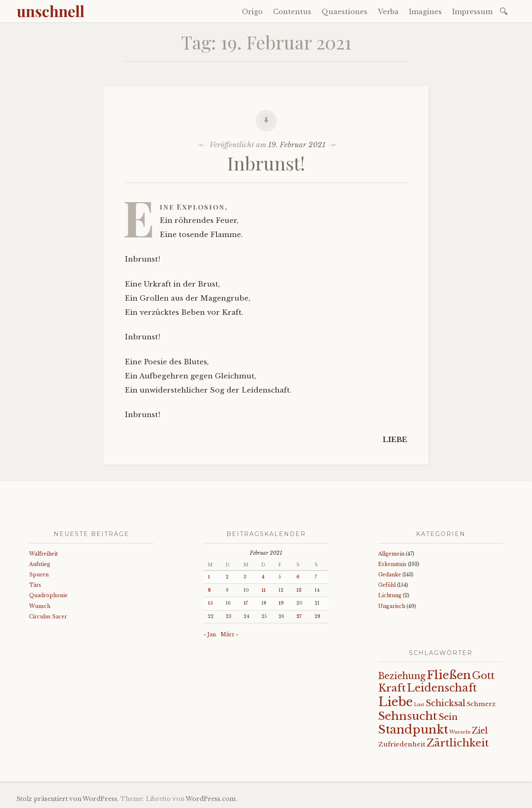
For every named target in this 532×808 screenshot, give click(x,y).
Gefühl (387, 585)
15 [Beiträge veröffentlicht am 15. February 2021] (210, 603)
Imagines (425, 12)
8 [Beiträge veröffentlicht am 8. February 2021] (209, 590)
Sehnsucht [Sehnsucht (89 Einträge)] (408, 716)
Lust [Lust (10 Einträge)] (419, 705)
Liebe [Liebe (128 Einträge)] (395, 702)
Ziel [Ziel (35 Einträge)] (480, 731)
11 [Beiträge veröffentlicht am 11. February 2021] (264, 590)
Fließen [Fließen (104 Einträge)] (449, 675)
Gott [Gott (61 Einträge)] (483, 676)
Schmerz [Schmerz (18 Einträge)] (481, 704)
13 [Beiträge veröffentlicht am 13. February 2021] (299, 590)
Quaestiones (345, 12)
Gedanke (390, 574)
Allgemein (391, 554)
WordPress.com (211, 799)
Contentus (292, 12)
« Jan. (210, 634)
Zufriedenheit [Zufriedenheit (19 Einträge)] (402, 744)
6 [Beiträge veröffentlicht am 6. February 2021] (298, 577)
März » (229, 634)
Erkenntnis (392, 564)
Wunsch (40, 606)
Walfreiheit (43, 554)
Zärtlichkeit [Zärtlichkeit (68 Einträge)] (458, 743)
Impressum (472, 12)
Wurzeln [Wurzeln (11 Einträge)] (460, 732)
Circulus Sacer (48, 617)
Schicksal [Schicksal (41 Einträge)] (446, 703)
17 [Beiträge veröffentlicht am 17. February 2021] (246, 603)
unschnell (50, 11)
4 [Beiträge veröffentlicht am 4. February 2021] (263, 577)
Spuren (39, 574)
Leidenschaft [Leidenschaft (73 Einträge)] (442, 688)
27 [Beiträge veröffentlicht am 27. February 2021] (299, 617)
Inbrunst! (266, 163)
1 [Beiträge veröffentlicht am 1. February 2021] (209, 577)
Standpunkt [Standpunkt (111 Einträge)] (413, 730)
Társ (35, 585)
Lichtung (390, 595)
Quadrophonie (48, 595)
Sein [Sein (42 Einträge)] (448, 717)
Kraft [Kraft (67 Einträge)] (392, 688)
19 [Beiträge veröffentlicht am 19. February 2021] (281, 603)
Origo (252, 12)
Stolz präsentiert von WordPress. (68, 799)
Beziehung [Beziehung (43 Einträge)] (402, 676)
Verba (388, 12)
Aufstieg (40, 564)
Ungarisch (392, 606)
